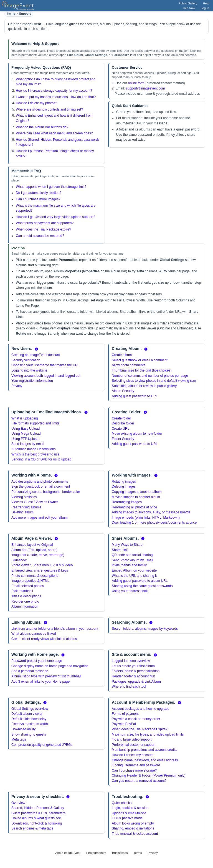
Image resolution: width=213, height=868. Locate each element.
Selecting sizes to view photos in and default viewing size (154, 381)
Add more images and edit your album (40, 518)
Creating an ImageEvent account (36, 355)
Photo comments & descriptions (35, 576)
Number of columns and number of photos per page (150, 376)
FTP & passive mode (127, 818)
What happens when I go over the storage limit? (51, 187)
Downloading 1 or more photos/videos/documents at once (154, 523)
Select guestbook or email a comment (140, 360)
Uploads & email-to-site (129, 813)
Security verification (26, 360)
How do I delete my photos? (36, 103)
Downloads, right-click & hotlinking (37, 823)
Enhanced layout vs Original (32, 545)
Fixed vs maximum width (30, 724)
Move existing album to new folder (137, 434)
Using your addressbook (130, 591)
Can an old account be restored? (40, 236)
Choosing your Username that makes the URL (45, 365)
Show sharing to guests (29, 734)
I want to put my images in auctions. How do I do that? (56, 97)
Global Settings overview (30, 709)
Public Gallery (188, 3)
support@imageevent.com (145, 88)
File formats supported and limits (35, 423)
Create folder (121, 418)
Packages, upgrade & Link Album (136, 682)
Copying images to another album (137, 492)
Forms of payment (125, 714)
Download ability (23, 729)
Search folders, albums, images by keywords (145, 629)
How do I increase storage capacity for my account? (54, 91)
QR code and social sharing (132, 555)
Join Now (189, 8)
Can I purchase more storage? (134, 770)
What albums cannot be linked (34, 634)
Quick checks (122, 803)
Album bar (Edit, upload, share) (34, 550)
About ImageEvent (68, 853)
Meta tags (19, 739)
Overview (18, 803)
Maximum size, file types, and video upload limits (148, 734)
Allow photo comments (129, 365)
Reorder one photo (25, 601)
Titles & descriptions (26, 596)
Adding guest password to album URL (140, 581)
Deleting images (124, 487)
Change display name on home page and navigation (50, 666)
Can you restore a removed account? (139, 781)
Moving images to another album (136, 497)
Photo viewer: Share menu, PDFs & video (42, 565)
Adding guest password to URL (135, 396)
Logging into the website (29, 370)
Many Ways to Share (127, 545)
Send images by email (28, 444)
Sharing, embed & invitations (133, 828)
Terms (138, 853)
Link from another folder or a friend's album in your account (55, 629)
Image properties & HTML (30, 581)
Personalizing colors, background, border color (46, 492)
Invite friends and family (129, 565)
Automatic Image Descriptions (33, 449)
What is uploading (25, 418)
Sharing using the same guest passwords (142, 586)
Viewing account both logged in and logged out (46, 376)
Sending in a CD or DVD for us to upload (41, 459)
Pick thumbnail (22, 591)
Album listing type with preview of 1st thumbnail (46, 676)
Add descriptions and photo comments (40, 482)
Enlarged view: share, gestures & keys (40, 570)
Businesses (120, 853)
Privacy (17, 386)
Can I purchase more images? (38, 199)
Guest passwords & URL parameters (38, 813)
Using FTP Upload (25, 439)
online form (136, 83)
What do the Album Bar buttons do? (42, 127)
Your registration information (32, 381)
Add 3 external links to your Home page (40, 682)
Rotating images (124, 482)
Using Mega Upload (26, 434)
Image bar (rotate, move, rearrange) (38, 555)
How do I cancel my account (133, 755)
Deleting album (22, 512)
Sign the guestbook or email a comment (41, 487)
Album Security (123, 391)
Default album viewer (27, 714)
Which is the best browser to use (35, 454)
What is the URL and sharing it (134, 576)
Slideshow (19, 560)
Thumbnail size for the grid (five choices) (142, 370)
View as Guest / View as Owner (35, 502)
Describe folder (123, 423)
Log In (205, 8)
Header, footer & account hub (133, 676)
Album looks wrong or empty (133, 823)
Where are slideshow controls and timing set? (49, 109)
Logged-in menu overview (131, 661)
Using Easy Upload (26, 429)
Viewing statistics (24, 497)
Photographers (96, 853)
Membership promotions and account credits (144, 750)
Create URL (121, 429)
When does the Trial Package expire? (43, 229)
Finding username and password (136, 765)
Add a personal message (30, 671)
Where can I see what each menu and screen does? (54, 133)
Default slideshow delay (29, 719)
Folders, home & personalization (136, 671)
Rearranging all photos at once (134, 507)
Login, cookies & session (130, 808)
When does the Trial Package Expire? (140, 729)
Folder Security (123, 439)
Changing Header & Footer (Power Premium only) (149, 775)
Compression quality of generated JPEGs (42, 745)
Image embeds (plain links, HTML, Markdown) (146, 518)
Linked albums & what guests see (36, 818)
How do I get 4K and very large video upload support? (55, 217)
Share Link (120, 550)
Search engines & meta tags (32, 828)
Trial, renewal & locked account (135, 834)
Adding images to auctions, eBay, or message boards (151, 512)
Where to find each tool (129, 687)
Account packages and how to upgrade (140, 709)
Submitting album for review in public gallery (144, 386)
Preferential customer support (134, 745)
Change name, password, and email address (145, 760)
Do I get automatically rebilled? (39, 193)
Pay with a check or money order (136, 719)
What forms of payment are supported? (45, 223)
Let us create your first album (133, 666)
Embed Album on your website (134, 570)
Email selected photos (28, 586)
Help (206, 3)
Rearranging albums (26, 507)
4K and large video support (132, 739)
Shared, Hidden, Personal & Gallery (38, 808)
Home (11, 14)
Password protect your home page (37, 661)
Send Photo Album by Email (132, 560)
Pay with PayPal (124, 724)
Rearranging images (127, 502)
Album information (25, 606)
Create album (122, 355)
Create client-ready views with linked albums (44, 639)
